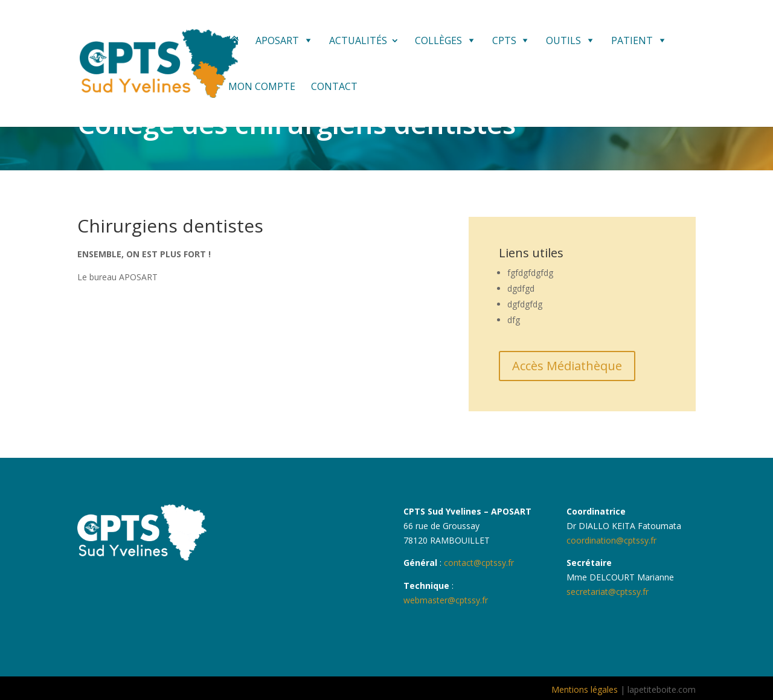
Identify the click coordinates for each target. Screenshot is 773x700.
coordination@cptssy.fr (611, 540)
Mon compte (262, 88)
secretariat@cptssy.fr (608, 592)
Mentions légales (585, 689)
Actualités (358, 42)
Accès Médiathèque (567, 366)
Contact (334, 88)
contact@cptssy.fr (478, 563)
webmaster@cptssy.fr (446, 600)
